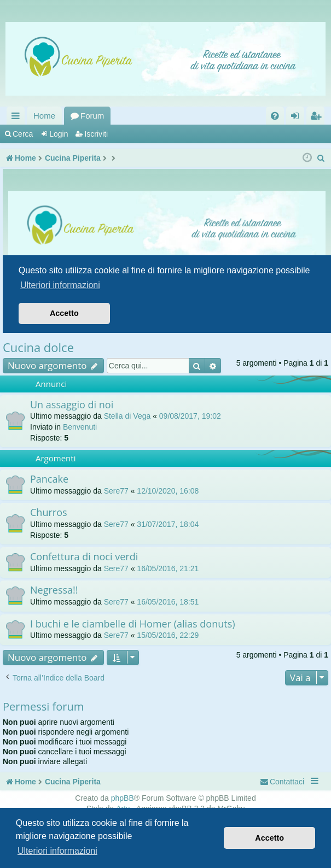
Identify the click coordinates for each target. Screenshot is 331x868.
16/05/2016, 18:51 (168, 602)
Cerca (23, 134)
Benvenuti (80, 427)
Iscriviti (96, 134)
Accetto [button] (269, 838)
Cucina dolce (38, 347)
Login (59, 134)
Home (44, 116)
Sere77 (116, 491)
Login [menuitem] (297, 118)
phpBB (123, 798)
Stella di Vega (127, 416)
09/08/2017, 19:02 (190, 416)
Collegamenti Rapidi (18, 118)
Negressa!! (54, 590)
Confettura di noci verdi (84, 556)
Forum (92, 116)
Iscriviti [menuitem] (318, 118)
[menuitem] (275, 116)
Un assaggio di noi (72, 404)
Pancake (49, 479)
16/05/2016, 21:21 (168, 568)
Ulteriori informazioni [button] (57, 851)
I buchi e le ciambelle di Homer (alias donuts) (133, 624)
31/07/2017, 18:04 (168, 524)
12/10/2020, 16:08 (168, 491)
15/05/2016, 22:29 (168, 635)
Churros (49, 512)
